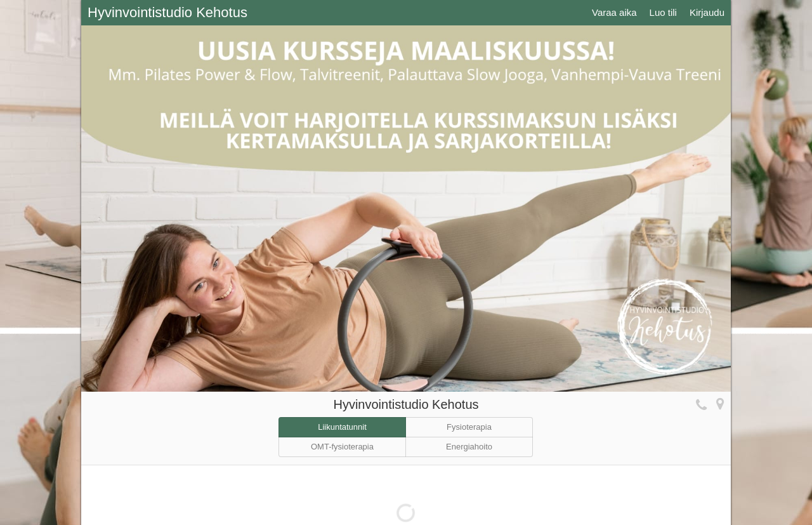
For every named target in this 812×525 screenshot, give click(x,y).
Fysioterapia (469, 427)
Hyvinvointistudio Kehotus (167, 12)
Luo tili (663, 12)
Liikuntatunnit (342, 427)
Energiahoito (469, 447)
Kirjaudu (707, 12)
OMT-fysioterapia (342, 447)
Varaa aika (614, 12)
